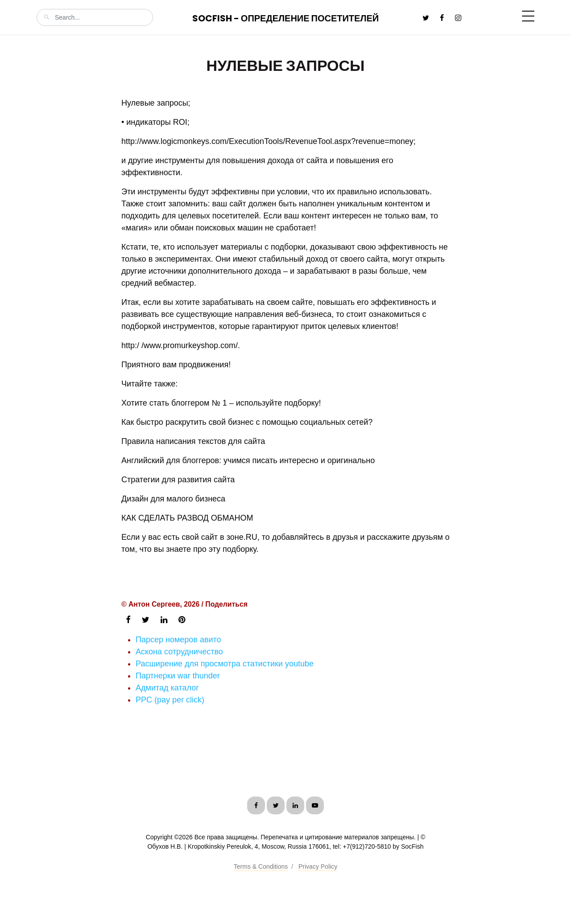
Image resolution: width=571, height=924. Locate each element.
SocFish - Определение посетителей (285, 18)
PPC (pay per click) (170, 700)
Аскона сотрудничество (179, 652)
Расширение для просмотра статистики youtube (225, 664)
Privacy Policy (318, 867)
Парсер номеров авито (178, 640)
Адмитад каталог (167, 688)
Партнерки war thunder (178, 676)
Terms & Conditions (261, 867)
